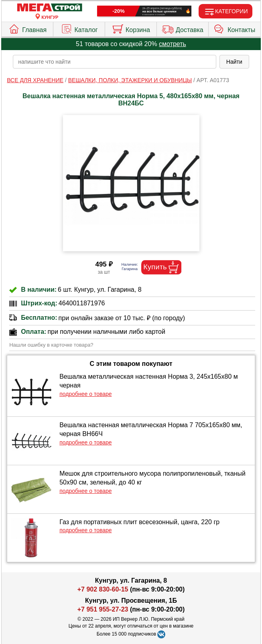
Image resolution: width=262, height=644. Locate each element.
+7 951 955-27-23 (103, 609)
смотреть (173, 44)
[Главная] (50, 8)
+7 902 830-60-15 (103, 589)
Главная (27, 28)
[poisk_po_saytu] (115, 62)
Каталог (79, 28)
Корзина (131, 28)
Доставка (183, 28)
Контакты (234, 28)
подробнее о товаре (85, 394)
